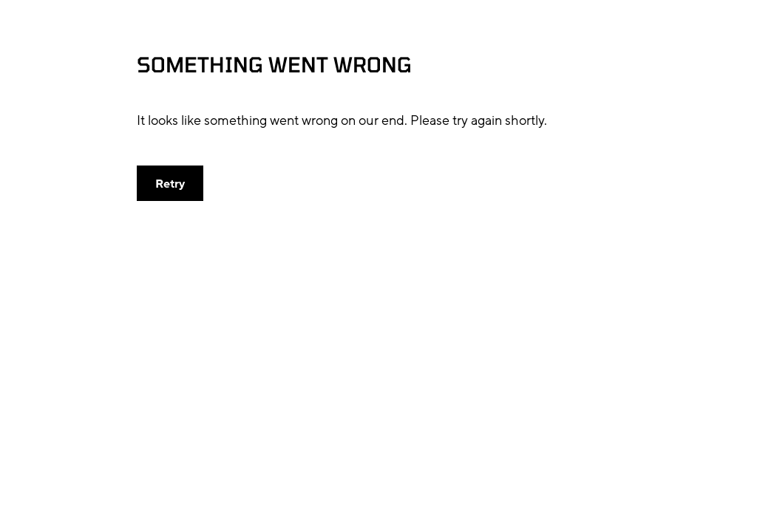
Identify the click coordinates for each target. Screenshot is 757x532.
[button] (170, 183)
